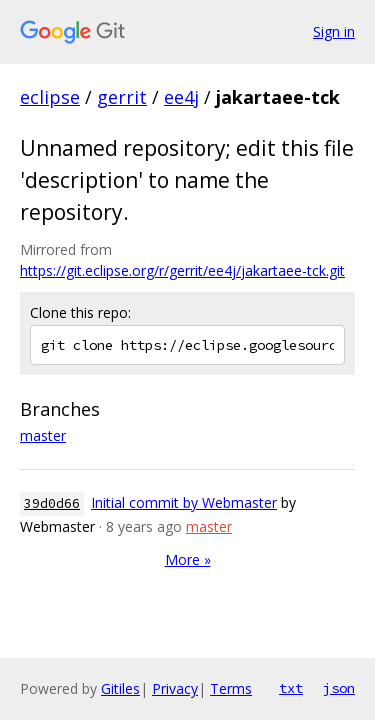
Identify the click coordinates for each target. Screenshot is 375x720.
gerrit (122, 97)
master (43, 435)
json (339, 688)
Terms (231, 688)
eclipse (50, 97)
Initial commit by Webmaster (184, 502)
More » (188, 559)
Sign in (334, 31)
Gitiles (120, 688)
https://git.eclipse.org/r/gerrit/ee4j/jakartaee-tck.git (182, 270)
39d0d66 (52, 503)
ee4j (181, 97)
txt (291, 688)
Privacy (175, 688)
